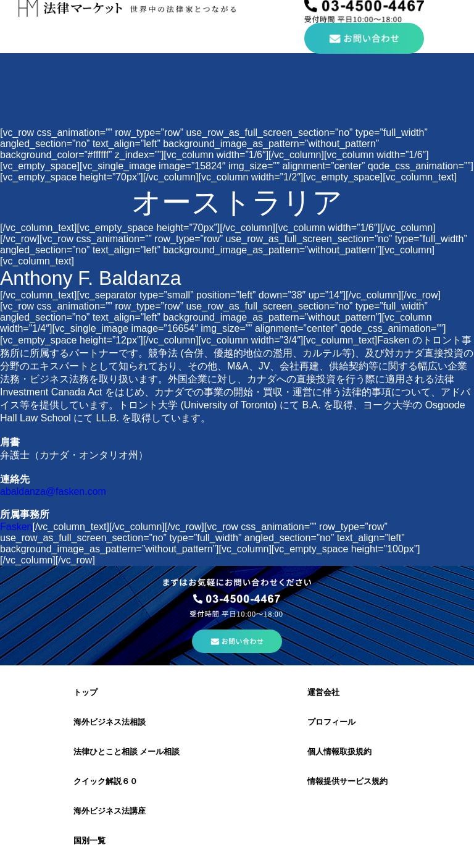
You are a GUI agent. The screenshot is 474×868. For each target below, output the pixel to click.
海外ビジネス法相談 (110, 722)
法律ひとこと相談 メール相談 (127, 752)
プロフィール (331, 722)
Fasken (16, 527)
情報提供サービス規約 (347, 781)
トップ (85, 692)
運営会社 (323, 692)
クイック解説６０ (106, 781)
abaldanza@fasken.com (53, 491)
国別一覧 (89, 841)
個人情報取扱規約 (339, 752)
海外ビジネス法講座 (110, 811)
